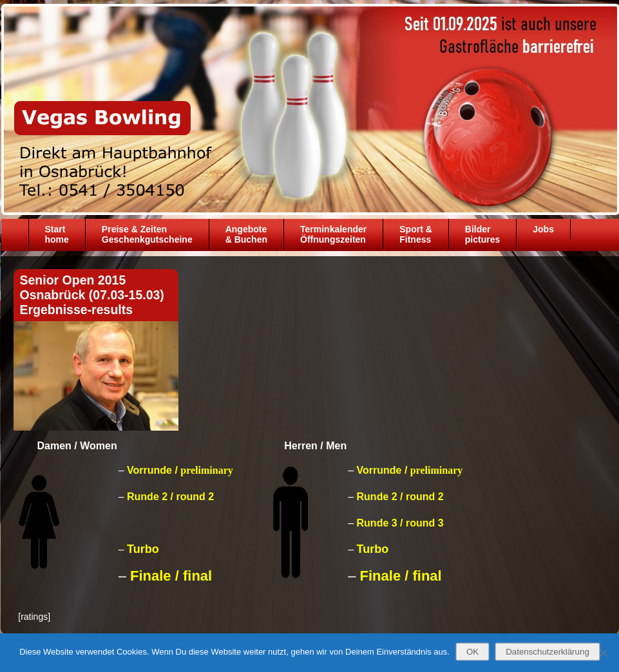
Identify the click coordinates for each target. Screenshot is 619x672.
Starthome (57, 234)
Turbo (143, 549)
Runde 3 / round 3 (400, 523)
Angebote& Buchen (246, 234)
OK (472, 652)
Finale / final (171, 576)
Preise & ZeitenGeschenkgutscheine (147, 234)
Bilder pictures (482, 234)
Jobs (543, 229)
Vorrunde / (180, 470)
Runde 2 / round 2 (170, 497)
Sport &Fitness (416, 234)
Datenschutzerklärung (548, 652)
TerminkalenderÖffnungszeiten (333, 234)
